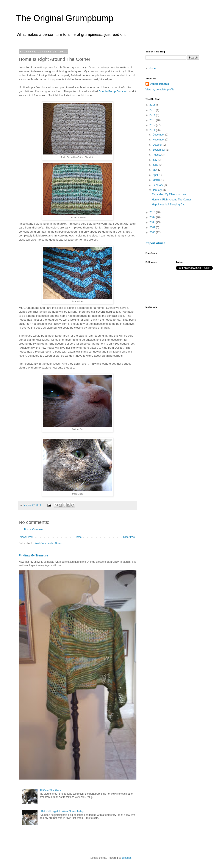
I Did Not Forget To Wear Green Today (62, 811)
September (159, 150)
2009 (153, 217)
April (156, 175)
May (155, 170)
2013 (153, 120)
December (159, 135)
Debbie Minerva (159, 84)
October (158, 145)
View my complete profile (160, 90)
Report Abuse (155, 243)
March (157, 180)
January (158, 190)
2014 (153, 115)
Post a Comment (34, 529)
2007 (153, 227)
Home (78, 537)
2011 (153, 130)
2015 (153, 110)
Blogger (126, 858)
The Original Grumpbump (65, 18)
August (157, 155)
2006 (153, 232)
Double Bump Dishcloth (113, 91)
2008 (153, 222)
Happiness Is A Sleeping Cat (168, 205)
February (158, 185)
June (156, 165)
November (159, 140)
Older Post (129, 537)
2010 (153, 212)
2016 (153, 105)
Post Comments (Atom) (48, 543)
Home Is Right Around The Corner (171, 200)
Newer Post (27, 537)
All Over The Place (50, 790)
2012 (153, 125)
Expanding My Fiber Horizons (169, 194)
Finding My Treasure (33, 555)
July (155, 160)
